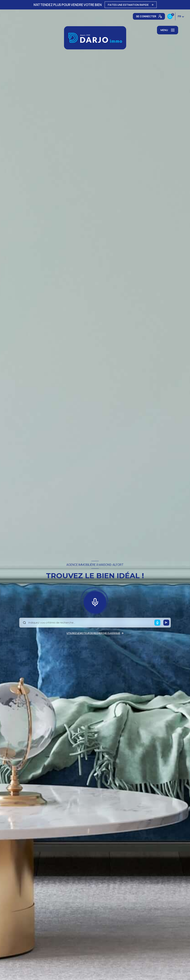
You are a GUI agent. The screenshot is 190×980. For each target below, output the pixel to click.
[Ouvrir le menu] (168, 30)
